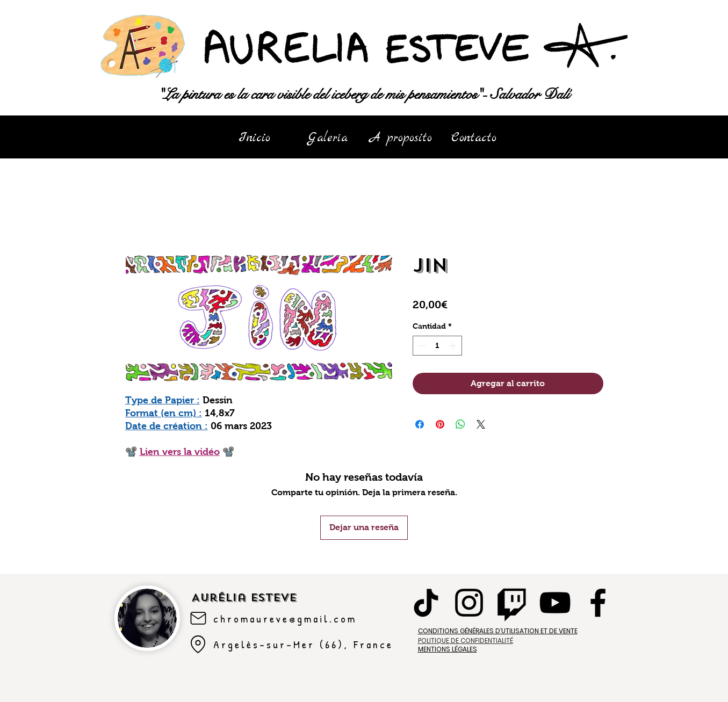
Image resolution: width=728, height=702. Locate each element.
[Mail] (198, 618)
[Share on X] (481, 424)
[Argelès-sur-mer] (198, 645)
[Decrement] (421, 346)
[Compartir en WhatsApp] (460, 424)
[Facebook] (598, 603)
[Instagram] (469, 603)
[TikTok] (426, 603)
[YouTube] (555, 603)
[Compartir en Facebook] (420, 424)
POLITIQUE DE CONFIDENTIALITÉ (466, 641)
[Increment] (454, 346)
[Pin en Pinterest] (440, 424)
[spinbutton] (437, 346)
